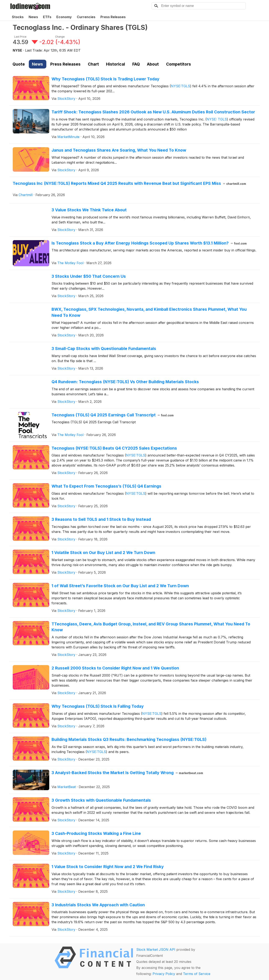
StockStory (66, 99)
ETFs (47, 17)
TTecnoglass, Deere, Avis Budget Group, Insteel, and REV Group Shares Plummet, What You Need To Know (151, 627)
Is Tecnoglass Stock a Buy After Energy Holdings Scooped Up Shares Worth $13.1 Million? (149, 243)
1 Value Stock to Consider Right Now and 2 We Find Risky (108, 867)
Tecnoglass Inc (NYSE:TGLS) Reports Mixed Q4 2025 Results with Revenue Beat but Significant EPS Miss (129, 183)
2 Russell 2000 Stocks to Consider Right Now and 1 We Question (115, 668)
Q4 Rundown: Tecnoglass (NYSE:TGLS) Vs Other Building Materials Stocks (125, 382)
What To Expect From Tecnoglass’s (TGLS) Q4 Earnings (106, 486)
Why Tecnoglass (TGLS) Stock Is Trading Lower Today (105, 79)
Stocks (18, 17)
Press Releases (113, 17)
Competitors (179, 64)
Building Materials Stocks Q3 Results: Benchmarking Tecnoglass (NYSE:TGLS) (129, 739)
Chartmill (26, 195)
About (153, 64)
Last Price (20, 37)
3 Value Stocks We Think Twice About (89, 210)
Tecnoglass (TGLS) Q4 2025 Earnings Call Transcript (113, 415)
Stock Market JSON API (156, 950)
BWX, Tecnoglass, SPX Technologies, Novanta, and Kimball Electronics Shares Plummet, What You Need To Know (149, 312)
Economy (64, 17)
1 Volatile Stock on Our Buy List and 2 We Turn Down (103, 553)
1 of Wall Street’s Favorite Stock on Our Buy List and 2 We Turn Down (120, 586)
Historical (116, 64)
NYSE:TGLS (181, 86)
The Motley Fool (70, 263)
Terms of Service (197, 974)
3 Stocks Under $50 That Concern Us (89, 276)
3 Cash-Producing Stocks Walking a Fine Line (96, 833)
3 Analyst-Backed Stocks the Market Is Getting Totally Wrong (127, 773)
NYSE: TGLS (217, 119)
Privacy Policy (164, 974)
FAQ (136, 64)
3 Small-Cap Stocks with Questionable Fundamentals (104, 349)
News (33, 17)
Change (60, 37)
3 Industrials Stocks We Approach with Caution (98, 905)
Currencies (86, 17)
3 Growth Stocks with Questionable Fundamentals (101, 800)
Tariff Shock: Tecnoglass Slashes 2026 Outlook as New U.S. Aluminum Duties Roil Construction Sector (153, 112)
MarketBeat (67, 787)
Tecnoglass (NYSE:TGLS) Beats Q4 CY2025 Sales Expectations (114, 448)
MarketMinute (68, 137)
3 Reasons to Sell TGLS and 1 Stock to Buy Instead (101, 519)
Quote (19, 64)
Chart (93, 64)
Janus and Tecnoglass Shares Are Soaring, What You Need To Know (119, 150)
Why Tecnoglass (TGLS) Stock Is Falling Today (98, 706)
